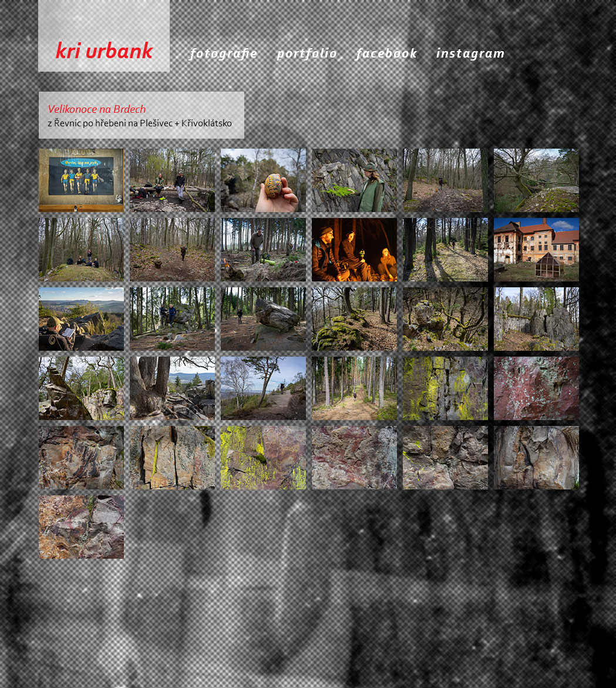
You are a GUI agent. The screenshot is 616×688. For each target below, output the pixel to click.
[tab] (81, 180)
